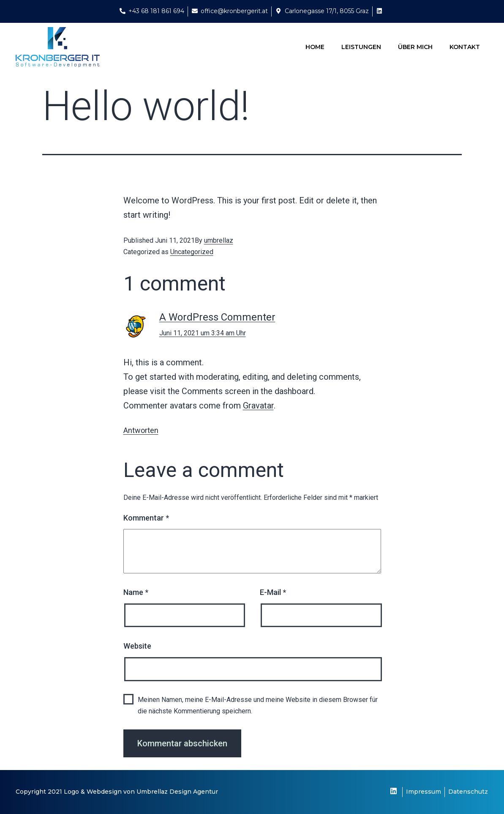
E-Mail (273, 592)
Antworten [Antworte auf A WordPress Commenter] (141, 430)
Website (137, 646)
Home (315, 47)
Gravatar (258, 406)
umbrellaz (219, 240)
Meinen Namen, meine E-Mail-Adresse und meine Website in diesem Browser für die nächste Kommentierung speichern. (258, 705)
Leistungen (361, 47)
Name (136, 592)
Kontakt (465, 47)
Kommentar (146, 518)
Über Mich (415, 47)
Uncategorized (192, 252)
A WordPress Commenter (217, 317)
